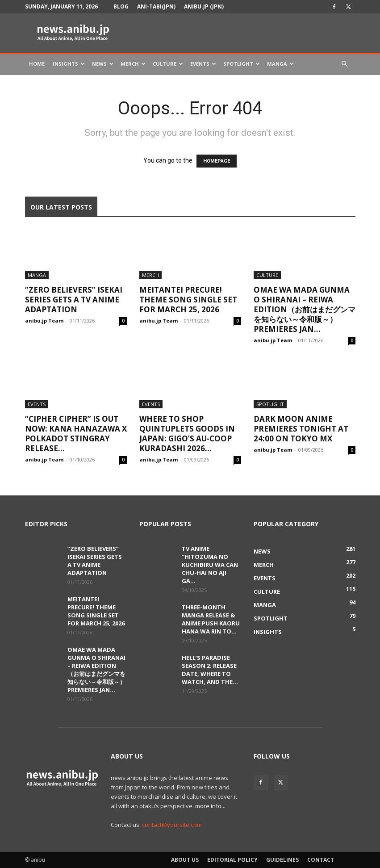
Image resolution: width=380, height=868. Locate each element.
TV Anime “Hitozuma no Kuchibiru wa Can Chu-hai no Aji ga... (210, 565)
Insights (69, 64)
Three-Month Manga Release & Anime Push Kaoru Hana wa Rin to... (211, 619)
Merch (133, 64)
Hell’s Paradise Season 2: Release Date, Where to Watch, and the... (210, 670)
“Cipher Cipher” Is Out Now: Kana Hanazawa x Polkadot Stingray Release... (76, 434)
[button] (345, 64)
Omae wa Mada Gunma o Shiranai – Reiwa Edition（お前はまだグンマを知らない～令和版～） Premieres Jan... (305, 309)
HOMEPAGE (217, 161)
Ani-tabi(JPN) (156, 6)
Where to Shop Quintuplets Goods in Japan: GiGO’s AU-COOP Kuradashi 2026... (187, 434)
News (103, 64)
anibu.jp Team (44, 321)
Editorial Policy (232, 860)
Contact (321, 860)
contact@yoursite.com (172, 825)
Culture (168, 64)
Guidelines (282, 860)
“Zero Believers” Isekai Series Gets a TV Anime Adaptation (74, 300)
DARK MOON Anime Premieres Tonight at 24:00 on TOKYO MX (301, 429)
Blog (121, 6)
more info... (210, 806)
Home (37, 64)
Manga (280, 64)
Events (203, 64)
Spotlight (242, 64)
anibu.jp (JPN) (204, 6)
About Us (185, 860)
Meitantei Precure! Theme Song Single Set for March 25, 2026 (188, 300)
